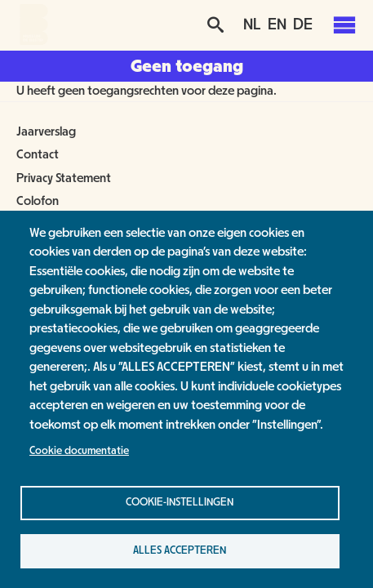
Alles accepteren (180, 550)
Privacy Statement (64, 178)
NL (252, 24)
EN (277, 24)
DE (303, 24)
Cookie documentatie (79, 451)
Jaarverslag (46, 131)
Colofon (38, 201)
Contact (38, 154)
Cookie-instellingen (180, 502)
